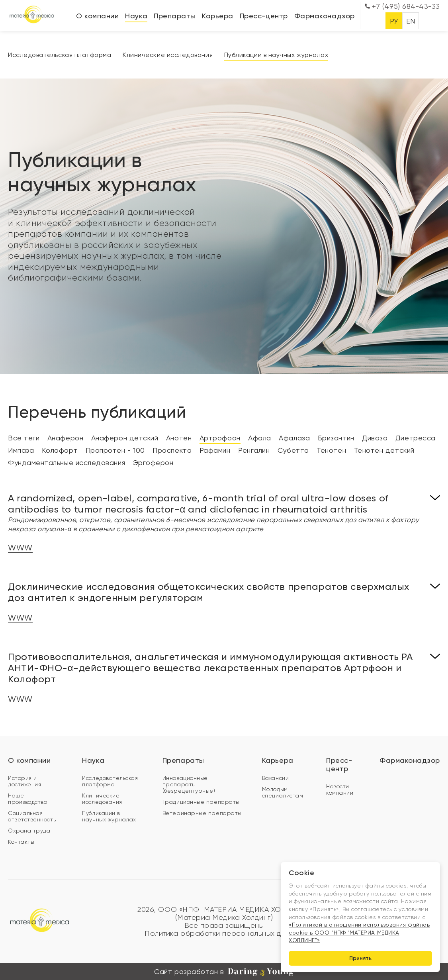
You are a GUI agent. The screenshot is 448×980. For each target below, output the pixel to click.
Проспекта (172, 450)
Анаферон (65, 438)
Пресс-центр (264, 16)
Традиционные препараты (201, 802)
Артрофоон (220, 438)
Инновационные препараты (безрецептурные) (189, 784)
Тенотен (331, 450)
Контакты (21, 842)
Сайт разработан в (224, 972)
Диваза (375, 438)
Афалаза (294, 438)
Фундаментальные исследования (67, 463)
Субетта (293, 450)
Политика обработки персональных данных (224, 933)
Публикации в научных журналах (276, 55)
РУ (394, 21)
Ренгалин (254, 450)
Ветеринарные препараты (202, 813)
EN (411, 21)
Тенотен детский (384, 450)
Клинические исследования (168, 55)
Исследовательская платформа (60, 55)
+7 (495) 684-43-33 (402, 6)
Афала (260, 438)
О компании (97, 16)
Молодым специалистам (283, 792)
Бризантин (336, 438)
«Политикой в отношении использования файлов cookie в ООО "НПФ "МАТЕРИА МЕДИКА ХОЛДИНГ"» (359, 932)
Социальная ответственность (32, 816)
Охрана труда (29, 831)
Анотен (179, 438)
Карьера (218, 16)
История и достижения (24, 781)
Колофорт (60, 450)
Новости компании (340, 789)
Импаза (21, 450)
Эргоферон (153, 463)
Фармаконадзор (325, 16)
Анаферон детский (125, 438)
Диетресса (416, 438)
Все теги (24, 438)
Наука (136, 16)
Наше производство (27, 799)
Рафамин (215, 450)
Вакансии (275, 778)
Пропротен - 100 (115, 450)
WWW (20, 548)
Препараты (175, 16)
